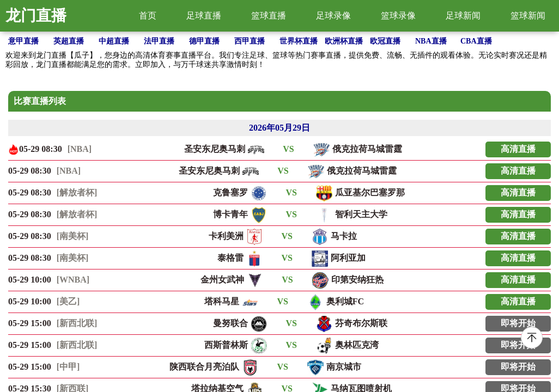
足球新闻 (463, 16)
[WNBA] (73, 280)
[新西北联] (77, 323)
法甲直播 (159, 41)
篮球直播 (269, 16)
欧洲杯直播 (344, 41)
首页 (148, 16)
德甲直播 (204, 41)
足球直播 (204, 16)
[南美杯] (73, 236)
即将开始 (518, 323)
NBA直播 (431, 41)
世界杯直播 (299, 41)
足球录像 (333, 16)
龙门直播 (36, 16)
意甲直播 (23, 41)
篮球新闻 (528, 16)
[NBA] (80, 149)
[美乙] (68, 301)
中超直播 (114, 41)
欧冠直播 (385, 41)
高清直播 (518, 149)
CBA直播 (476, 41)
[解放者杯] (77, 192)
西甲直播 (250, 41)
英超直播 (69, 41)
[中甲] (68, 367)
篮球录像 (398, 16)
